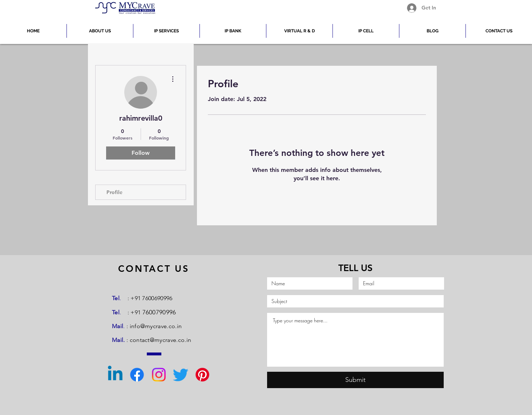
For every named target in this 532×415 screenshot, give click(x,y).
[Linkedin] (115, 375)
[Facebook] (137, 375)
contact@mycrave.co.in (161, 340)
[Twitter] (181, 375)
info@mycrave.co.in (156, 326)
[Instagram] (159, 375)
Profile (114, 192)
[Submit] (355, 380)
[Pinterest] (202, 375)
